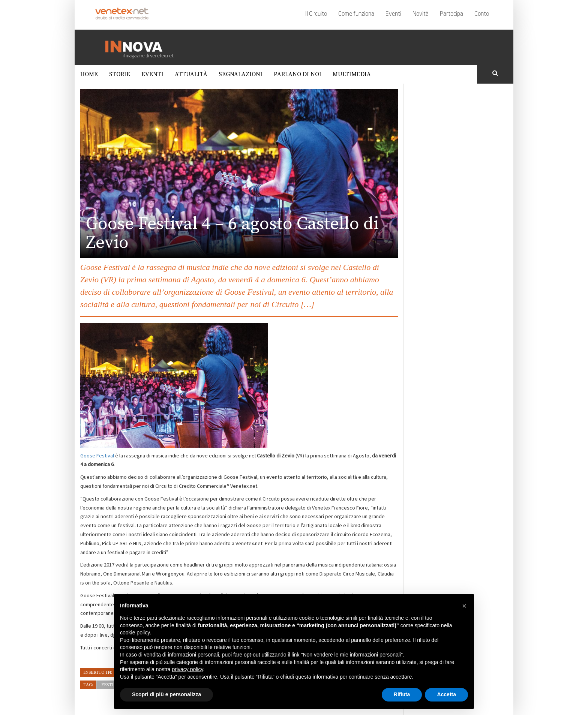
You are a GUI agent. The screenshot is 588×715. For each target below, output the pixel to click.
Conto (482, 14)
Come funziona (356, 14)
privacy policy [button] (188, 669)
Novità (421, 14)
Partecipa (451, 14)
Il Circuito (316, 14)
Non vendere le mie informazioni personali (352, 655)
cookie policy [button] (135, 633)
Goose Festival (97, 456)
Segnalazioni (241, 74)
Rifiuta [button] (402, 694)
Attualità (191, 74)
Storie (120, 74)
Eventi (393, 14)
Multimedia (352, 74)
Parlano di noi (298, 74)
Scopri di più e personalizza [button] (166, 694)
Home (89, 74)
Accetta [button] (446, 694)
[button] (464, 606)
